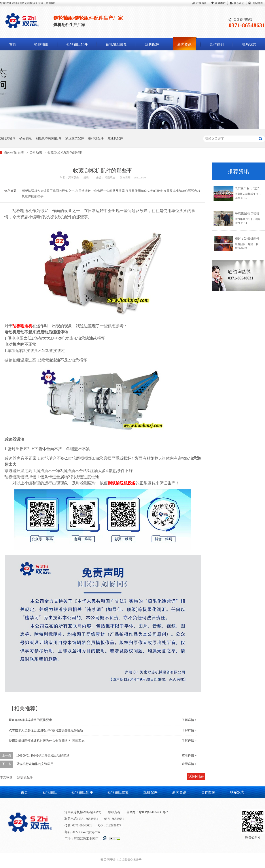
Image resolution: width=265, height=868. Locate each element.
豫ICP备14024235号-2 (153, 812)
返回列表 (196, 776)
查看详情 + (189, 756)
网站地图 (258, 3)
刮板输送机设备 (122, 483)
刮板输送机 (22, 326)
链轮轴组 (41, 44)
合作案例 (217, 44)
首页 (13, 44)
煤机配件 (152, 44)
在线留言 (201, 3)
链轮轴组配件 (77, 44)
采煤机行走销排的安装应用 (35, 764)
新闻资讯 (184, 44)
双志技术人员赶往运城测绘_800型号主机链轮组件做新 (46, 730)
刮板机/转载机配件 (49, 138)
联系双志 (239, 3)
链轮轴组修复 (116, 44)
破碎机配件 (96, 138)
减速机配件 (115, 138)
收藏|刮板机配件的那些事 (65, 153)
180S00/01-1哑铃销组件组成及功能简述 (43, 756)
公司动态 (36, 153)
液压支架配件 (75, 138)
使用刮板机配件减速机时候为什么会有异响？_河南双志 (47, 741)
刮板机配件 (25, 777)
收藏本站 (220, 3)
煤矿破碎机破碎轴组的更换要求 (30, 720)
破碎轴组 (26, 138)
